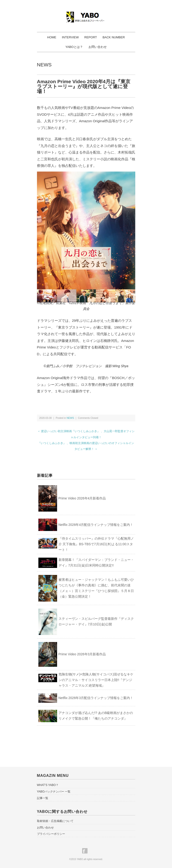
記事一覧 (43, 798)
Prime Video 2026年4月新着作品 (82, 498)
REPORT (91, 37)
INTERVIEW (70, 37)
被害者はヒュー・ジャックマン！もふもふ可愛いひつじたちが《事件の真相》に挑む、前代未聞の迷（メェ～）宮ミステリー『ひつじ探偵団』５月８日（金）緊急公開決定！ (96, 588)
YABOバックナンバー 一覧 (54, 792)
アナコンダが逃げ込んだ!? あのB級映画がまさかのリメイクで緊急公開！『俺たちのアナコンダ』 (96, 716)
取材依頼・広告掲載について (55, 821)
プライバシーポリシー (51, 834)
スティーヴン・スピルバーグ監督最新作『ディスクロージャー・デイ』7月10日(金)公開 (96, 621)
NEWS (44, 65)
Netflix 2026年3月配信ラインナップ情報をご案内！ (96, 698)
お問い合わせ (98, 47)
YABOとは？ (74, 47)
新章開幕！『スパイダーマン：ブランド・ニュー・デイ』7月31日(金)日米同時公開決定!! (96, 563)
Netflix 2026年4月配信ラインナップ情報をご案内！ (96, 525)
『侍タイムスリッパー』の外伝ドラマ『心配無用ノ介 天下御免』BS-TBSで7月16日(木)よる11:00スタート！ (96, 544)
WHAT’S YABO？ (48, 785)
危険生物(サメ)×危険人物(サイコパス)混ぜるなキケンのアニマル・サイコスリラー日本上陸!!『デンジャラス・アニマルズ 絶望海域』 (96, 680)
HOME (52, 37)
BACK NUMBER (114, 37)
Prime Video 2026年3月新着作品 (82, 654)
